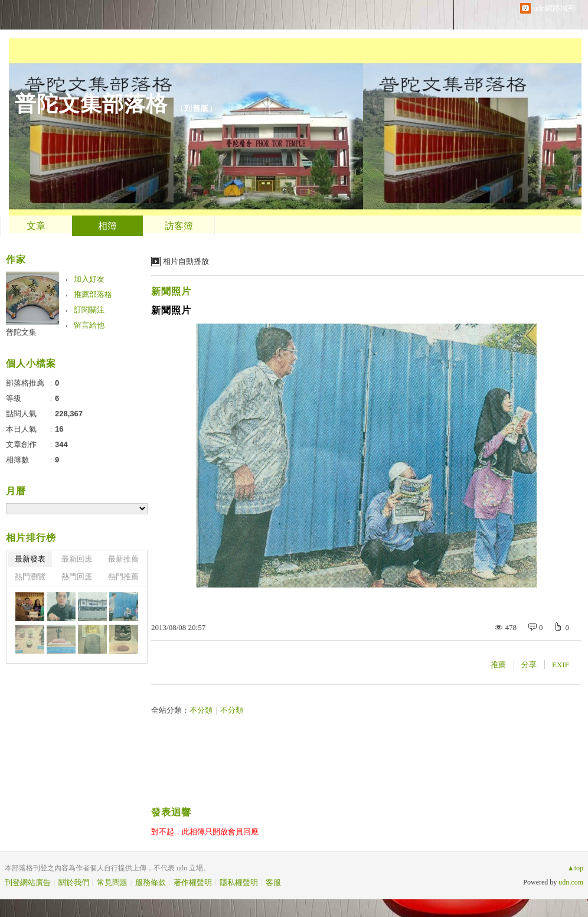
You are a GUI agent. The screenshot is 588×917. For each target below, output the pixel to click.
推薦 (498, 665)
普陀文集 (21, 332)
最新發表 (30, 559)
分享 (529, 665)
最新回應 (77, 559)
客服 (273, 882)
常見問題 (112, 882)
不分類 (201, 710)
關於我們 (74, 882)
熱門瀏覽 (30, 577)
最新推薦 (123, 559)
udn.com (571, 882)
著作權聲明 (193, 882)
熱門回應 (77, 577)
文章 (36, 226)
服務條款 (151, 882)
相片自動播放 (186, 261)
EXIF (561, 665)
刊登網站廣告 (28, 882)
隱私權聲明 (239, 882)
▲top (575, 868)
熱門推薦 (123, 577)
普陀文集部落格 (91, 104)
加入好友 (89, 279)
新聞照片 (171, 291)
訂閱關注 (89, 310)
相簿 (107, 226)
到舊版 (197, 108)
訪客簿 (179, 226)
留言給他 (89, 325)
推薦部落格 (93, 294)
